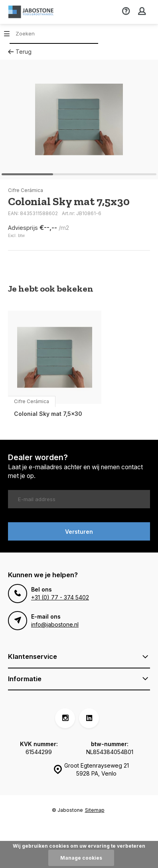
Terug (20, 52)
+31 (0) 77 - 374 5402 (60, 597)
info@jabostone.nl (55, 624)
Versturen (79, 532)
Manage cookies (81, 858)
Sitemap (95, 810)
